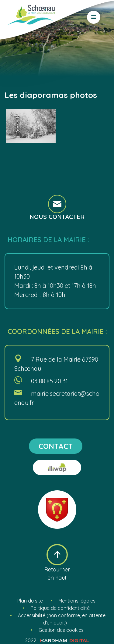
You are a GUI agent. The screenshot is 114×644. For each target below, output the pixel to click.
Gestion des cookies (61, 630)
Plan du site (30, 601)
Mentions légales (77, 601)
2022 (57, 640)
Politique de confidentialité (60, 608)
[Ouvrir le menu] (94, 17)
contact (56, 446)
